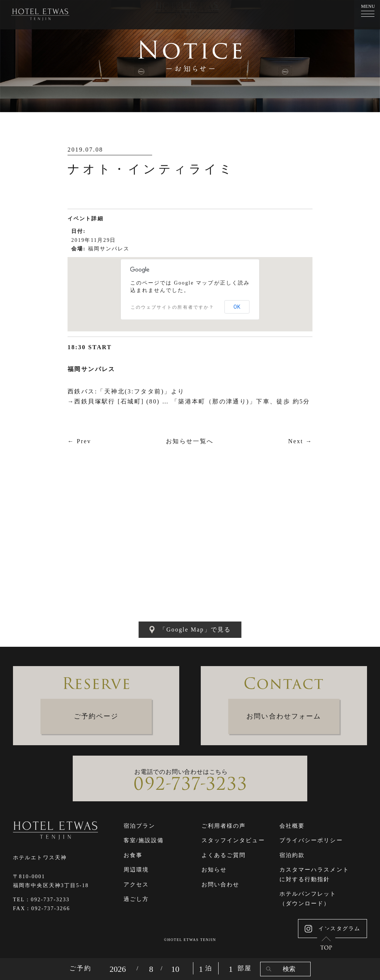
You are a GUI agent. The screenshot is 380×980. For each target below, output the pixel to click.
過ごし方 (136, 899)
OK (237, 307)
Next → (300, 441)
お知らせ (214, 870)
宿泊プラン (140, 826)
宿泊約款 (292, 855)
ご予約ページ (96, 716)
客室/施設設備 (144, 840)
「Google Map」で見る (190, 630)
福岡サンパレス (109, 249)
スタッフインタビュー (233, 840)
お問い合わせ (221, 885)
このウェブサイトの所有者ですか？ (173, 307)
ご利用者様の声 (224, 826)
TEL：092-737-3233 (41, 900)
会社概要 (292, 826)
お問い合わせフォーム (284, 716)
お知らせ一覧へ (190, 441)
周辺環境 (136, 870)
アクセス (136, 885)
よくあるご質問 (224, 855)
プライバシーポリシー (311, 840)
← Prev (79, 441)
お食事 (133, 855)
